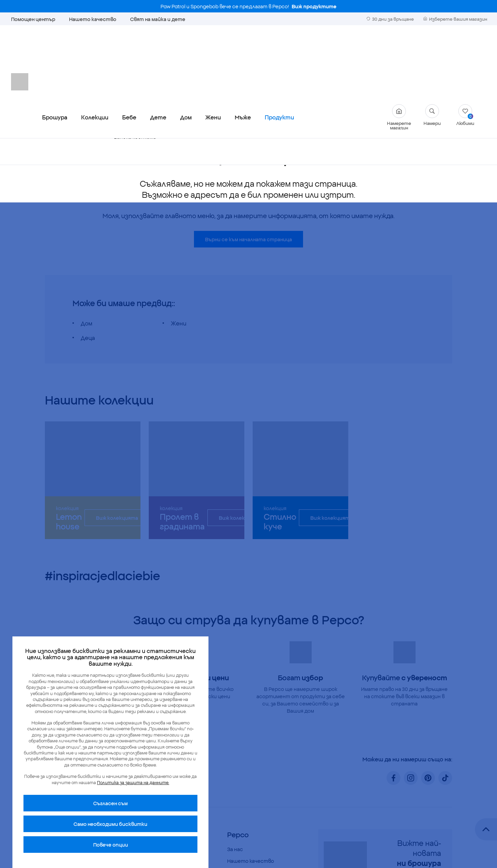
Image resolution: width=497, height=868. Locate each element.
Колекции (95, 46)
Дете (158, 46)
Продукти (279, 46)
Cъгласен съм (110, 803)
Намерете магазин (399, 46)
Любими (465, 44)
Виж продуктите (314, 6)
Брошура (55, 46)
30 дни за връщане (390, 19)
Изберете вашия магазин (455, 19)
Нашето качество (93, 19)
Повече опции (111, 845)
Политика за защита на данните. (133, 782)
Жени (213, 46)
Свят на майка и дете (158, 19)
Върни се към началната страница (248, 168)
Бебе (129, 46)
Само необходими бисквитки (110, 824)
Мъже (243, 46)
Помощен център (33, 19)
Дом (186, 46)
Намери (432, 44)
